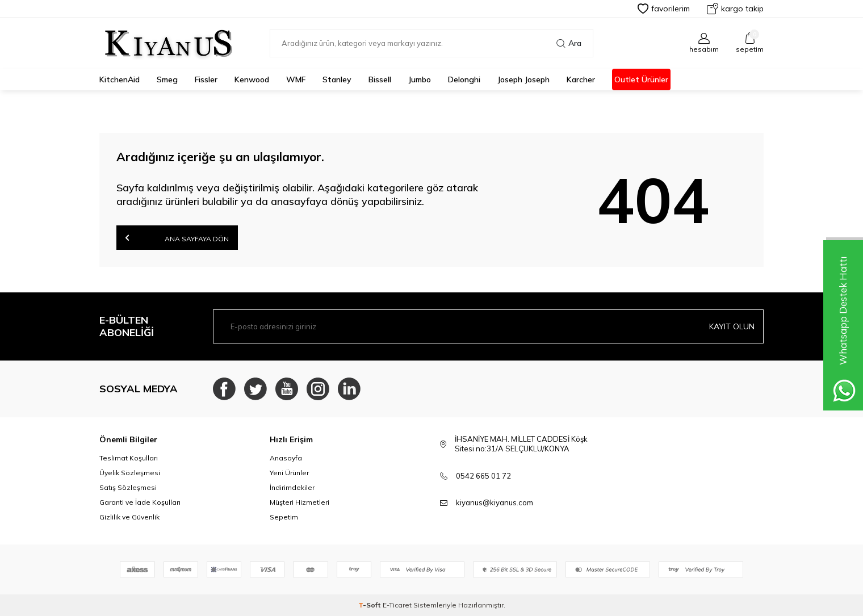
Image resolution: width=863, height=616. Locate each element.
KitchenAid (120, 79)
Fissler (206, 79)
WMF (296, 79)
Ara (569, 43)
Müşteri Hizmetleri (299, 502)
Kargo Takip (735, 9)
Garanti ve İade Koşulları (140, 502)
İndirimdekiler (292, 487)
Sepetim (284, 517)
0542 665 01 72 (483, 476)
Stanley (337, 79)
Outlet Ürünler (641, 79)
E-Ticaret (397, 605)
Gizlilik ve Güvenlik (129, 517)
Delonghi (464, 79)
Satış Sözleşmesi (128, 487)
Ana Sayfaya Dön (177, 238)
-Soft (370, 605)
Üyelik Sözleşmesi (130, 473)
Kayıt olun (732, 326)
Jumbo (420, 79)
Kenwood (252, 79)
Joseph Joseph (523, 79)
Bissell (380, 79)
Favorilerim (664, 9)
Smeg (167, 79)
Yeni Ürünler (289, 473)
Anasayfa (286, 458)
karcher (581, 79)
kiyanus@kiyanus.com (495, 502)
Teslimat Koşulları (129, 458)
